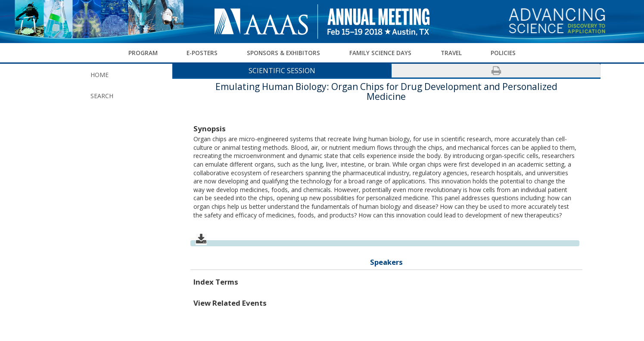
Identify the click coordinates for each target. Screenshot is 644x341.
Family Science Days (380, 53)
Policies (503, 53)
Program (143, 53)
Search (102, 96)
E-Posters (202, 53)
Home (100, 75)
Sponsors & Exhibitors (283, 53)
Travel (451, 53)
